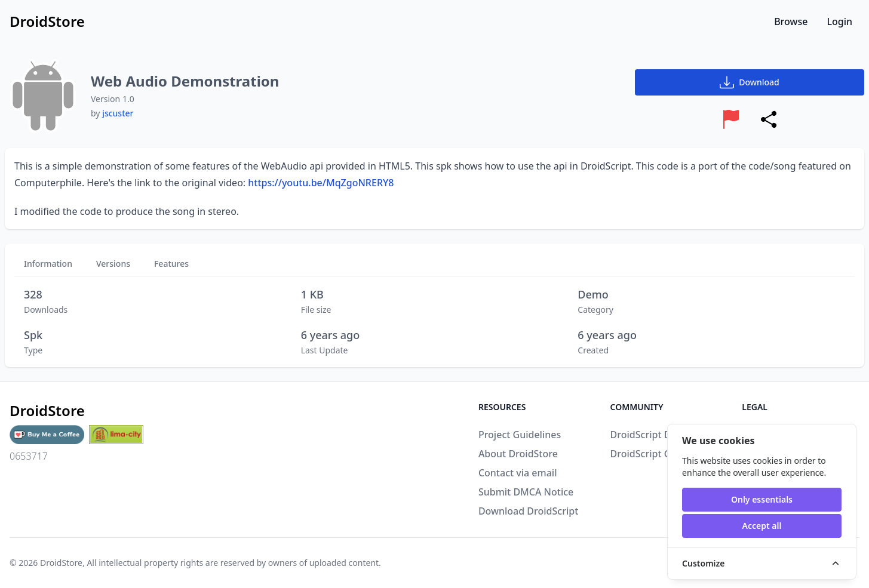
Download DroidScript (528, 511)
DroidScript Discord (655, 435)
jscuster (118, 113)
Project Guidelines (520, 435)
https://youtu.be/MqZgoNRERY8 (321, 183)
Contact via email (518, 473)
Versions (113, 264)
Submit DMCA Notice (526, 492)
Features (171, 264)
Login (839, 21)
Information (48, 264)
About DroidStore (518, 454)
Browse (791, 21)
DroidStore (61, 563)
